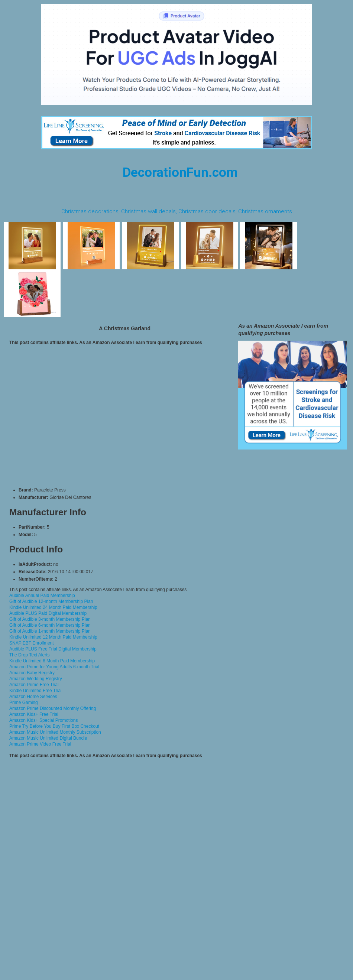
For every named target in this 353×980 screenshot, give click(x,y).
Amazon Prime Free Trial (34, 685)
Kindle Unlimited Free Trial (35, 691)
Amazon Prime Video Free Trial (40, 744)
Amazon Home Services (33, 697)
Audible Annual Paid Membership (42, 596)
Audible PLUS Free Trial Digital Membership (53, 649)
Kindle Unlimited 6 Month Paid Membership (52, 661)
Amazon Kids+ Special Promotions (43, 720)
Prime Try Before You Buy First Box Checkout (54, 726)
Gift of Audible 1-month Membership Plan (50, 631)
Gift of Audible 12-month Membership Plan (51, 601)
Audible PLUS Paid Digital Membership (48, 613)
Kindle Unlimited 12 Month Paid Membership (53, 637)
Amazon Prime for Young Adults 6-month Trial (54, 667)
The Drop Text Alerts (30, 655)
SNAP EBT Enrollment (32, 643)
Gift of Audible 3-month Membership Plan (50, 619)
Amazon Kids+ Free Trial (34, 714)
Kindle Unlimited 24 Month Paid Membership (53, 607)
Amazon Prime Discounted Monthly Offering (53, 708)
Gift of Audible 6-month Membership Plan (50, 625)
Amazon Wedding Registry (36, 679)
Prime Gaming (24, 702)
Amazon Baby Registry (32, 673)
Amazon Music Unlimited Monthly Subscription (55, 732)
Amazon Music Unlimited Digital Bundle (48, 738)
